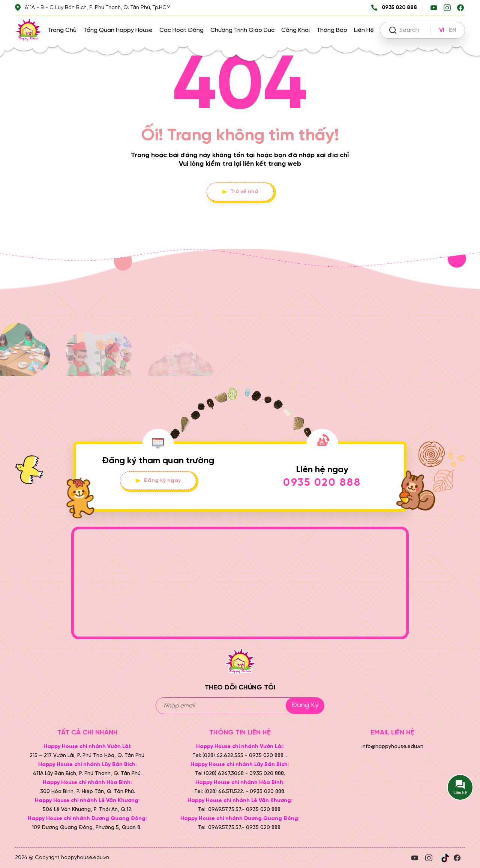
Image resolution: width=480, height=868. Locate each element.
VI (442, 30)
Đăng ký (305, 705)
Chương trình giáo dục (242, 30)
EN (453, 30)
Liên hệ (364, 30)
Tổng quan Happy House (118, 30)
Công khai (295, 30)
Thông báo (332, 30)
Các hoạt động (181, 30)
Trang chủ (62, 30)
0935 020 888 (322, 483)
